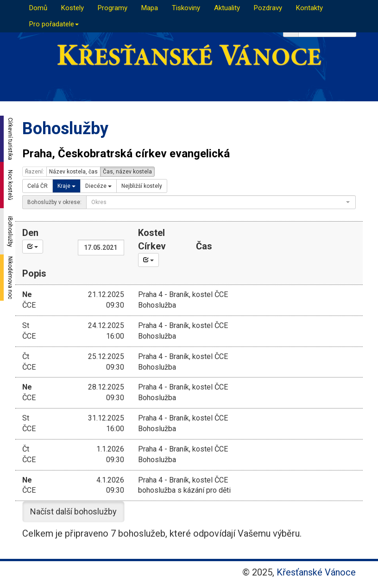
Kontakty (309, 8)
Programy (113, 8)
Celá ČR (38, 186)
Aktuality (227, 8)
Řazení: (35, 172)
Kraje (66, 186)
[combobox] (221, 202)
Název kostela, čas (73, 172)
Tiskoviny (186, 8)
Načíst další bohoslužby (73, 511)
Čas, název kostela (127, 172)
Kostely (72, 8)
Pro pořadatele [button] (54, 24)
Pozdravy (268, 8)
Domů (38, 8)
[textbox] (218, 202)
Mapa (150, 8)
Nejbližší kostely (142, 186)
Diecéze (98, 186)
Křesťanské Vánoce (316, 572)
